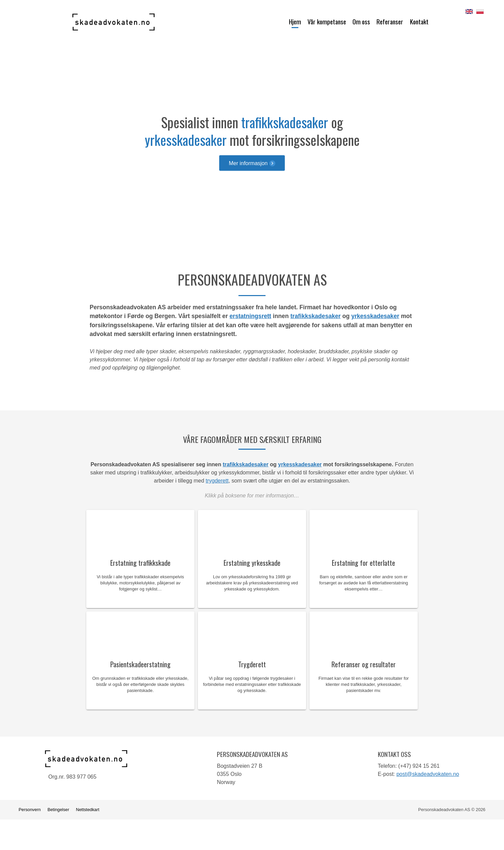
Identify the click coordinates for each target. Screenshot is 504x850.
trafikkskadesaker (285, 122)
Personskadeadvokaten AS (113, 22)
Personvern (30, 810)
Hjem (295, 21)
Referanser (390, 21)
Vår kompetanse (327, 21)
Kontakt (419, 21)
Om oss (361, 21)
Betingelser (58, 810)
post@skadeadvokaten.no (428, 774)
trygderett (217, 481)
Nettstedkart (87, 810)
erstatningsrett (250, 316)
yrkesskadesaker (186, 140)
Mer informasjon (252, 163)
